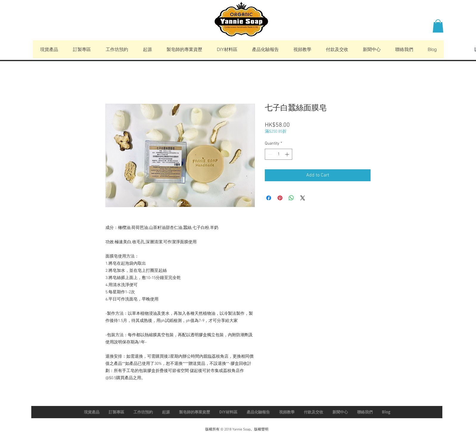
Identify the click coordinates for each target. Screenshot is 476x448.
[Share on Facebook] (269, 198)
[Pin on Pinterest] (280, 198)
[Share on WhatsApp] (291, 198)
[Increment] (288, 154)
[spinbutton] (279, 154)
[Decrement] (269, 154)
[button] (438, 26)
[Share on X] (303, 198)
